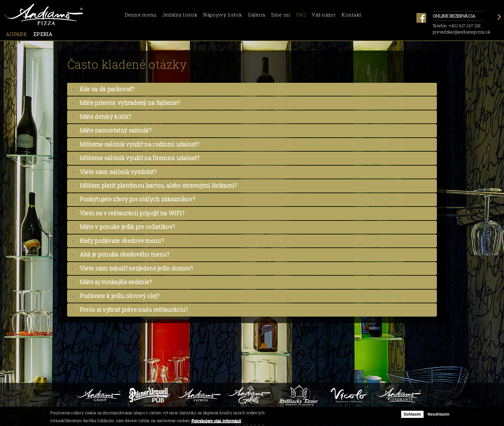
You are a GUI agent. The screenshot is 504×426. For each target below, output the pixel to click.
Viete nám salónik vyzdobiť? (118, 172)
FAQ (301, 15)
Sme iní (281, 15)
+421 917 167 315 (465, 26)
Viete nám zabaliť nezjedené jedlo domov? (137, 268)
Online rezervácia (458, 16)
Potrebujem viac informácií (216, 421)
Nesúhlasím (438, 414)
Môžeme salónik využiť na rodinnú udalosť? (139, 144)
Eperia (43, 34)
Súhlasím (412, 414)
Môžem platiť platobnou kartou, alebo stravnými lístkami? (158, 186)
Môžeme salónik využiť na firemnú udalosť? (140, 158)
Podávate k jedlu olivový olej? (120, 296)
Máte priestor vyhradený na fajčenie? (130, 103)
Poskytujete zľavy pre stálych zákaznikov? (138, 199)
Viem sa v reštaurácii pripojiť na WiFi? (132, 213)
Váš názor (324, 15)
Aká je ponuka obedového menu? (125, 254)
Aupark (16, 34)
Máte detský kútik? (105, 117)
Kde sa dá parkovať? (107, 89)
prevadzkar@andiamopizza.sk (462, 32)
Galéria (256, 15)
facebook (421, 18)
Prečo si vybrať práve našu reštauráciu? (134, 310)
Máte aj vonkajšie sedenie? (116, 282)
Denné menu (141, 15)
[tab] (252, 89)
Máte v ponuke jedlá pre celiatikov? (128, 227)
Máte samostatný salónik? (116, 130)
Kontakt (351, 15)
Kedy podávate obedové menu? (122, 241)
